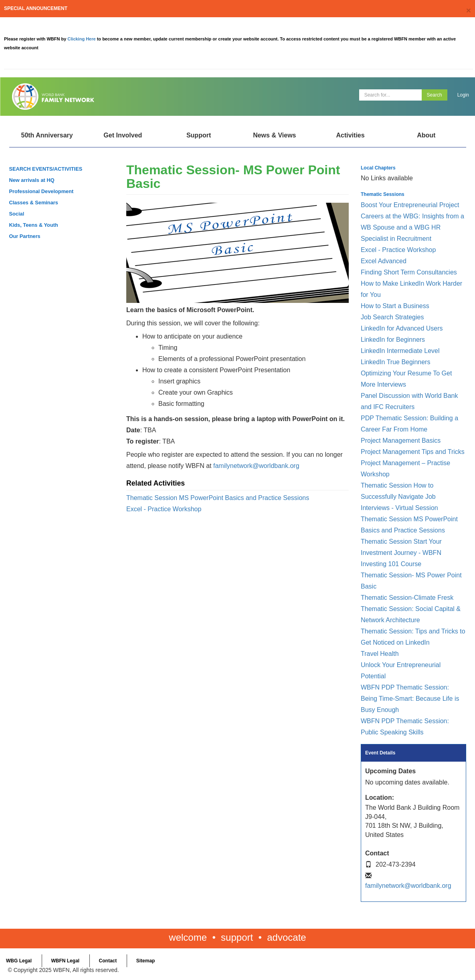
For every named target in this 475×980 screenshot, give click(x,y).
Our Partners (25, 236)
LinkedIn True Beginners (395, 362)
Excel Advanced (384, 261)
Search (435, 95)
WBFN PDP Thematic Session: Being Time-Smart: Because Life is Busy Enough (410, 699)
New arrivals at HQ (32, 180)
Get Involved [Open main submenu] (123, 135)
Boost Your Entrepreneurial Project (410, 205)
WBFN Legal (65, 961)
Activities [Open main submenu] (350, 135)
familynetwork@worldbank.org (256, 466)
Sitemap (146, 961)
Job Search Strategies (392, 317)
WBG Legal (19, 961)
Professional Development (41, 191)
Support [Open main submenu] (199, 135)
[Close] (469, 10)
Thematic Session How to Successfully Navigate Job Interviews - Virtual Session (399, 497)
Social (17, 214)
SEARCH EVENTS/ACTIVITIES (46, 169)
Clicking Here (82, 39)
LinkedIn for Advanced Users (402, 328)
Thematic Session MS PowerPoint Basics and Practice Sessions (218, 498)
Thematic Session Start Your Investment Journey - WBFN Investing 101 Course (401, 553)
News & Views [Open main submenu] (274, 135)
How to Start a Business (395, 306)
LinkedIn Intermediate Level (400, 351)
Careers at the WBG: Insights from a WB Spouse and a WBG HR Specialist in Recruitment (412, 227)
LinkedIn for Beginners (393, 340)
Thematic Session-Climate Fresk (407, 598)
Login (463, 95)
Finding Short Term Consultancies (409, 272)
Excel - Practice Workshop (164, 509)
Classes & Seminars (34, 203)
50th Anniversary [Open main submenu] (47, 135)
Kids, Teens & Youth (34, 225)
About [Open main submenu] (426, 135)
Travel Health (380, 654)
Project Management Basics (401, 441)
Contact (108, 961)
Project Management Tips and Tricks (413, 452)
